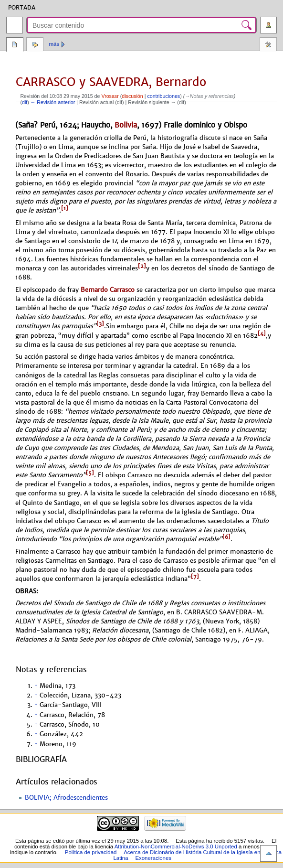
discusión (132, 96)
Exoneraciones (153, 858)
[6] (226, 537)
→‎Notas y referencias (209, 96)
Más (54, 44)
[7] (195, 577)
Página (15, 45)
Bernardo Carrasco (108, 290)
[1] (65, 208)
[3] (100, 324)
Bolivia (126, 125)
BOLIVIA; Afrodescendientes (66, 798)
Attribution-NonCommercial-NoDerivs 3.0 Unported (176, 847)
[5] (90, 473)
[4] (262, 333)
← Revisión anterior (53, 102)
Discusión (35, 45)
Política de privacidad (91, 852)
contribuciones (163, 96)
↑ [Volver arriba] (36, 686)
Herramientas (268, 45)
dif (25, 102)
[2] (142, 266)
